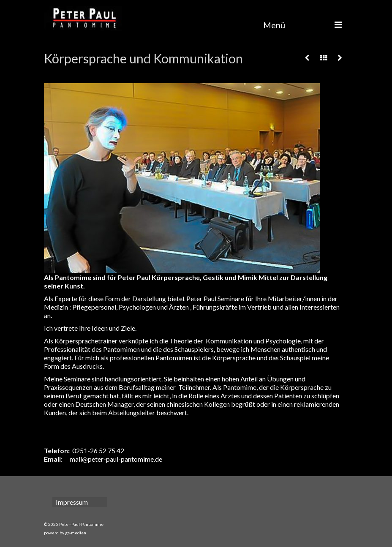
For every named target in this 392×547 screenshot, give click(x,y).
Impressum (72, 502)
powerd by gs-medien (65, 533)
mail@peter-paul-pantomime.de (116, 459)
